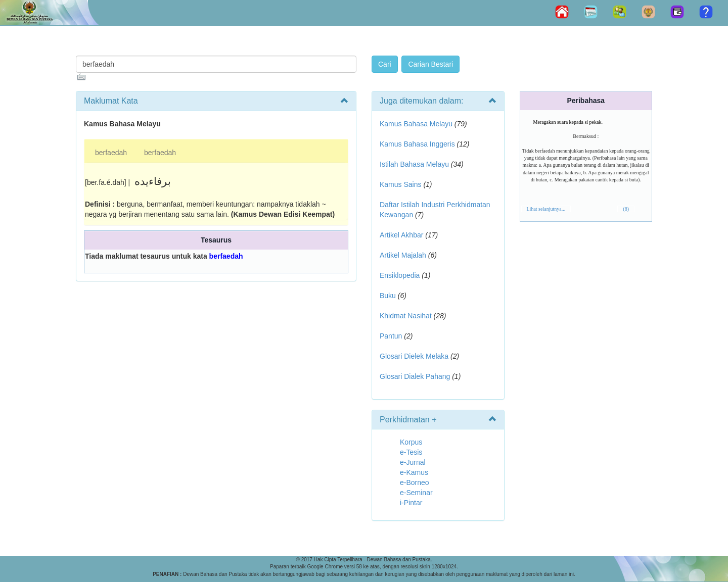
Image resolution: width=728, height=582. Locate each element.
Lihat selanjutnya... (546, 209)
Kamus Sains (400, 184)
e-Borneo (415, 482)
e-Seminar (416, 493)
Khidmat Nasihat (406, 316)
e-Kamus (414, 472)
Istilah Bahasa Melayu (414, 164)
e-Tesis (411, 452)
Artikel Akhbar (401, 235)
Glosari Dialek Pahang (415, 376)
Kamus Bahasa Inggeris (417, 144)
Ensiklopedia (400, 275)
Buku (388, 296)
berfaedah (111, 153)
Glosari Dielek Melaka (414, 356)
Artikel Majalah (403, 255)
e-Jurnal (413, 462)
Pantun (391, 336)
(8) (626, 209)
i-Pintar (411, 503)
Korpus (411, 442)
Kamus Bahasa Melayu (417, 124)
